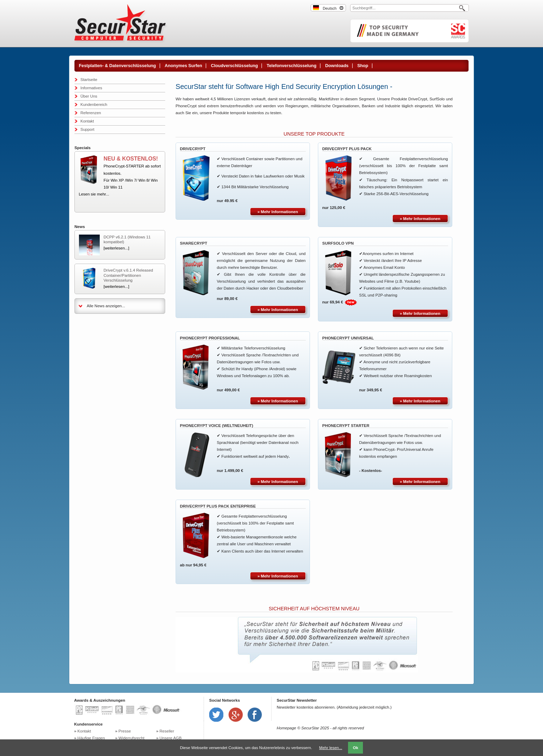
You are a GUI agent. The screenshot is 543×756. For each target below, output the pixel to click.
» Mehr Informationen (278, 212)
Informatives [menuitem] (91, 88)
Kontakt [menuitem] (87, 121)
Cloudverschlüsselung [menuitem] (234, 66)
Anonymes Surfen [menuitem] (184, 66)
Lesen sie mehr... (94, 194)
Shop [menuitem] (363, 66)
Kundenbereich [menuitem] (94, 104)
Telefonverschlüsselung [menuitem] (292, 66)
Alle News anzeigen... (106, 306)
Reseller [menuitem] (167, 731)
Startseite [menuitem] (89, 80)
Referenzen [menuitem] (91, 113)
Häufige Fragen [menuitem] (91, 738)
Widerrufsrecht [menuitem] (131, 738)
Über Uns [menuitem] (89, 96)
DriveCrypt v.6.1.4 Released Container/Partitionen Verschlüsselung (128, 275)
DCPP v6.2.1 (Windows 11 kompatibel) (127, 239)
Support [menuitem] (87, 129)
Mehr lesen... (331, 748)
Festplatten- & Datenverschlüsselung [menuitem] (118, 66)
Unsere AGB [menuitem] (171, 738)
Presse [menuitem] (125, 731)
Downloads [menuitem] (337, 66)
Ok (355, 748)
